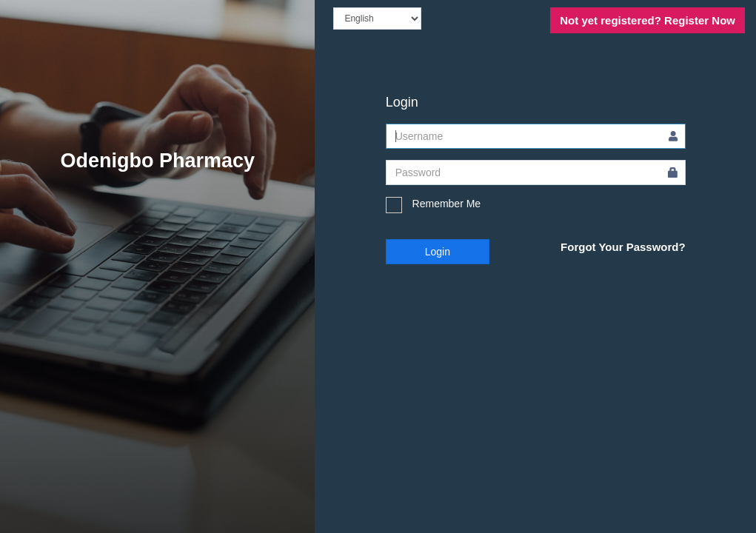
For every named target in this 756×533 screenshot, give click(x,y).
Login (438, 252)
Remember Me (433, 205)
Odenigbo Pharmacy (157, 161)
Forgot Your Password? (623, 247)
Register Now (648, 20)
